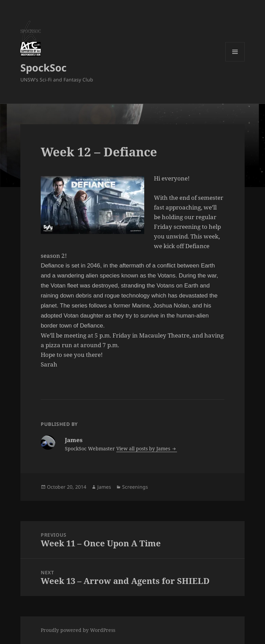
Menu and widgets (235, 61)
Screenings (135, 487)
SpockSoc (43, 67)
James (104, 487)
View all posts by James (144, 448)
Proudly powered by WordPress (78, 630)
